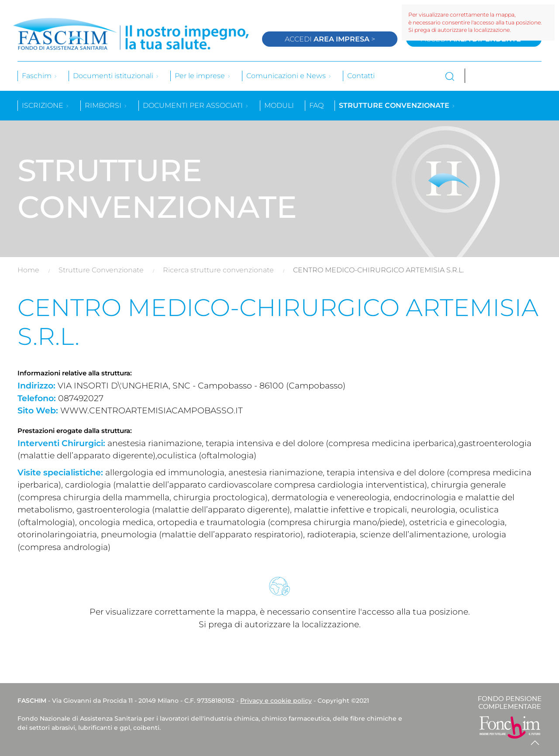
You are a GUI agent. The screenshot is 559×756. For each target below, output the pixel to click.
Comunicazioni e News (289, 76)
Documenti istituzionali (116, 76)
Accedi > (330, 39)
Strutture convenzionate (397, 105)
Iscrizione (46, 105)
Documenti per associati (196, 105)
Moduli (279, 105)
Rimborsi (106, 105)
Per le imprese (203, 76)
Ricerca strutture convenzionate (218, 270)
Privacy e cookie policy (276, 701)
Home (28, 270)
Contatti (361, 76)
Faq (316, 105)
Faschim (40, 76)
